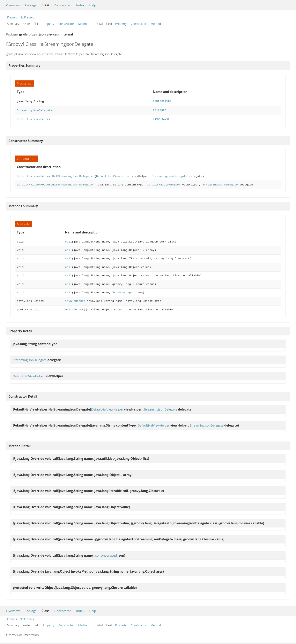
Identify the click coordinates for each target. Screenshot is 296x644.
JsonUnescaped (123, 291)
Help (93, 5)
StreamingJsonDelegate (35, 110)
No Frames (27, 17)
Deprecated (63, 5)
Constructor (66, 24)
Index (80, 5)
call (69, 241)
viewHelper (161, 118)
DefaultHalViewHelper (34, 118)
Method (83, 24)
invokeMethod (75, 300)
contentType (162, 101)
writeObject (74, 308)
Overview (13, 5)
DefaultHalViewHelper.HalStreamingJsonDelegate (55, 175)
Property (48, 24)
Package (31, 5)
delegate (160, 110)
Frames (12, 17)
